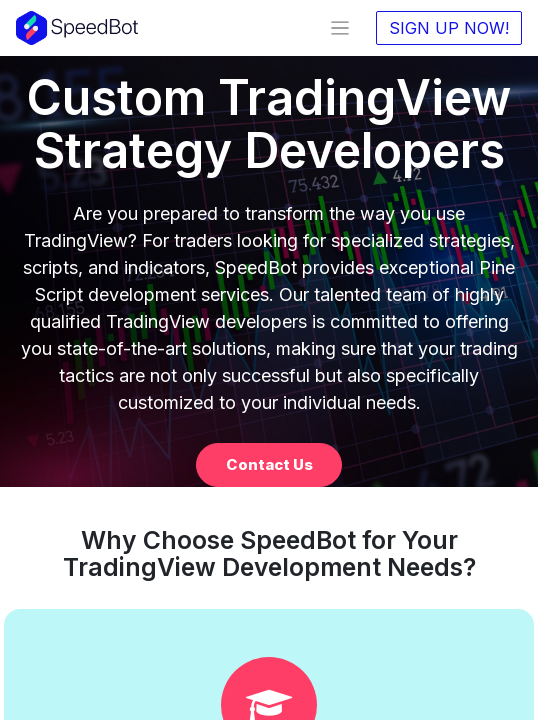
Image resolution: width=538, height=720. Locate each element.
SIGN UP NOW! (449, 28)
